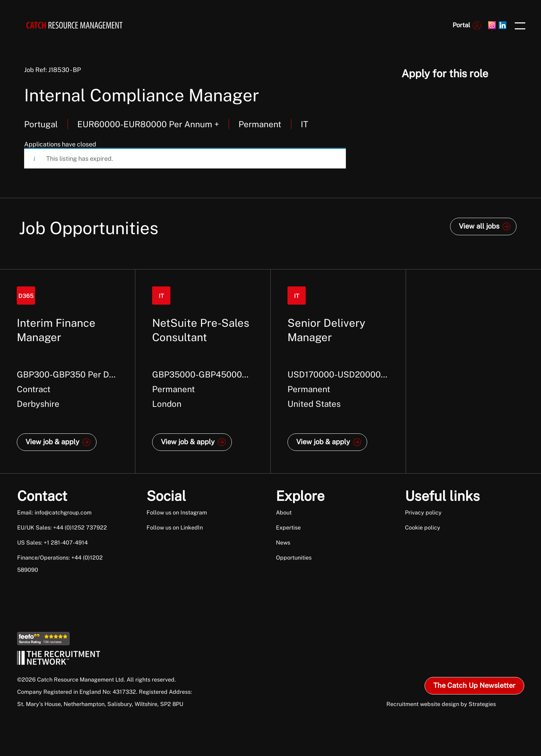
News (283, 543)
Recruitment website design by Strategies (441, 704)
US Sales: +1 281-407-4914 (52, 543)
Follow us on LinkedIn (175, 528)
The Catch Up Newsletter (474, 685)
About (284, 513)
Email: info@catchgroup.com (54, 513)
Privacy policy (423, 513)
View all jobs (479, 226)
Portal (461, 25)
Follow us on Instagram (177, 513)
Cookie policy (423, 528)
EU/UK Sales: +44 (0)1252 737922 (62, 528)
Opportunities (294, 558)
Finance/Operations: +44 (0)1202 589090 (60, 564)
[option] (68, 371)
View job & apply (52, 442)
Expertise (288, 528)
